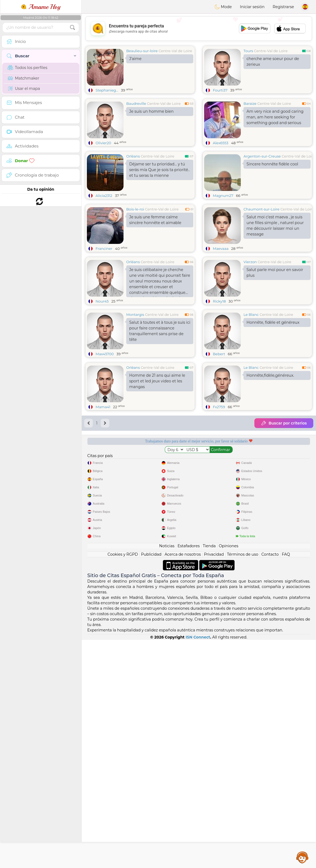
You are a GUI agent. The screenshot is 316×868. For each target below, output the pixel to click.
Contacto (270, 782)
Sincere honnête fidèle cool (272, 164)
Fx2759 (219, 490)
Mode (223, 7)
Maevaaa (221, 290)
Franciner (104, 290)
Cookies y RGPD (123, 782)
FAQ (286, 782)
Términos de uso (243, 782)
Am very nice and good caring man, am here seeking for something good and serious (275, 117)
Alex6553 (221, 143)
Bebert (219, 396)
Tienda (209, 774)
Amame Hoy (41, 7)
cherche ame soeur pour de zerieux (273, 62)
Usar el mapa (24, 89)
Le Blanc (251, 356)
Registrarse (283, 7)
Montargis (135, 356)
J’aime (135, 59)
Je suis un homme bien (151, 111)
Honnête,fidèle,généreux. (270, 459)
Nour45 (102, 343)
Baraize (250, 103)
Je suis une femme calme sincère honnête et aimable (155, 262)
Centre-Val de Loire (175, 51)
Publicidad (151, 782)
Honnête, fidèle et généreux (273, 364)
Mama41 (103, 490)
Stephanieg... (107, 90)
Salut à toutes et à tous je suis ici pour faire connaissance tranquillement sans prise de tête (160, 373)
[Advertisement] (199, 29)
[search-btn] (72, 28)
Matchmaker (23, 78)
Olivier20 (103, 143)
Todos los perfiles (27, 68)
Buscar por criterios (284, 507)
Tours (248, 51)
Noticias (167, 774)
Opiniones (229, 774)
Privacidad (214, 782)
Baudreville (136, 103)
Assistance (302, 857)
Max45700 (105, 396)
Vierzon (250, 304)
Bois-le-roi (135, 251)
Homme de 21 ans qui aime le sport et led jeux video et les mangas (157, 465)
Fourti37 (220, 90)
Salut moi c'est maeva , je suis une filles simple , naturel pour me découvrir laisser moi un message (275, 267)
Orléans (133, 156)
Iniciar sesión (252, 7)
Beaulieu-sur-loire (142, 51)
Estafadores (189, 774)
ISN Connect (198, 865)
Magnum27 (223, 196)
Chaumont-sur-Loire (261, 251)
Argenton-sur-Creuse (262, 156)
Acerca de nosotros (183, 782)
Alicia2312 (104, 196)
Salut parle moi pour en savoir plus (275, 314)
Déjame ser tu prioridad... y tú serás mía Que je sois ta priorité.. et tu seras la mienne (159, 170)
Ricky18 (219, 343)
